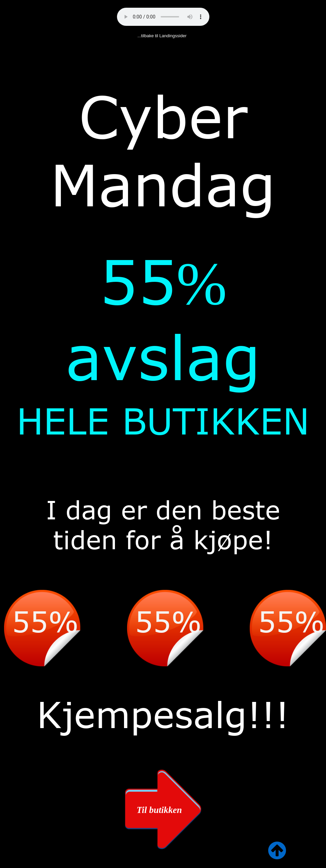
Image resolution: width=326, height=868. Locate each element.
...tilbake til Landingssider (162, 36)
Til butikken (159, 810)
